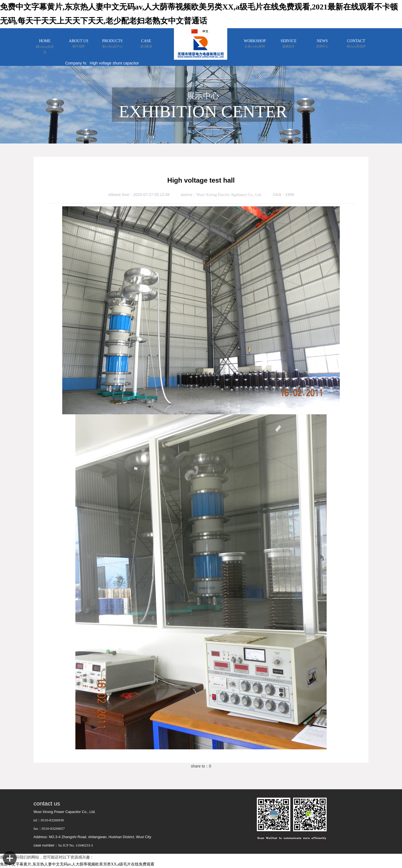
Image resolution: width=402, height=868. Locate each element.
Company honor (79, 63)
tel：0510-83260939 (49, 820)
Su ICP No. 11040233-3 (76, 845)
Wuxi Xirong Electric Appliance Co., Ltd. (229, 195)
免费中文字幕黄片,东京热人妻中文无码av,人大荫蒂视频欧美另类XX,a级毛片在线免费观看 (77, 864)
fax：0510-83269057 (49, 828)
